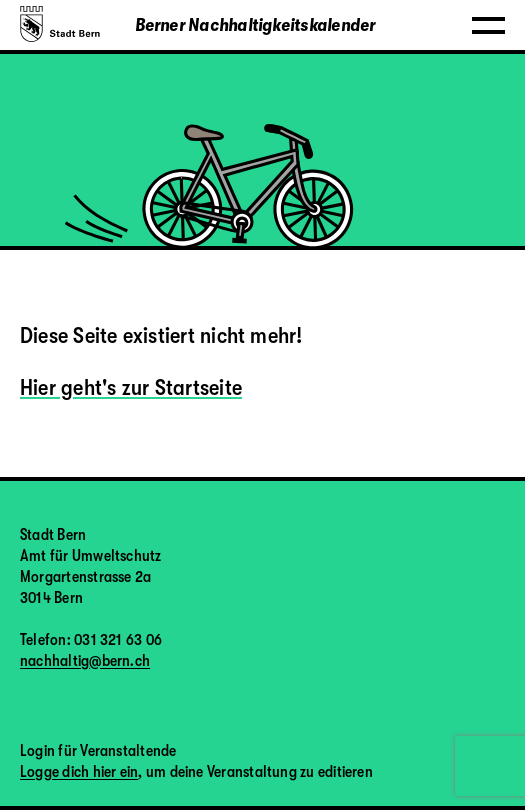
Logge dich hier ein (79, 772)
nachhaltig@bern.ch (85, 661)
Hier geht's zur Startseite (131, 387)
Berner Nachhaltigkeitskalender (255, 25)
